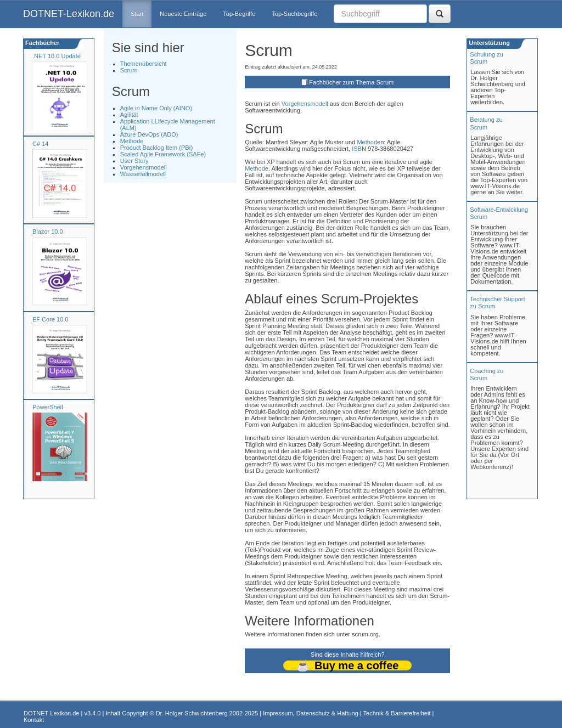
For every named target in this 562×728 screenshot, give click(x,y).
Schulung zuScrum (487, 58)
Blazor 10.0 (48, 232)
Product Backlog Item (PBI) (157, 148)
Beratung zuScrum (486, 123)
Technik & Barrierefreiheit (397, 713)
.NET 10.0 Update (57, 56)
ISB (357, 149)
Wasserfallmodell (143, 174)
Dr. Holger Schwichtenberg (192, 713)
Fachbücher (41, 43)
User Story (134, 161)
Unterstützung (488, 43)
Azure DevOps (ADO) (149, 134)
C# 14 (40, 144)
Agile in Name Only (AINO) (156, 108)
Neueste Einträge (183, 14)
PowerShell (48, 407)
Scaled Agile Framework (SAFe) (163, 154)
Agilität (129, 115)
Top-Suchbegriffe (294, 14)
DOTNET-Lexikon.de (69, 14)
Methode (132, 141)
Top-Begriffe (239, 14)
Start (137, 14)
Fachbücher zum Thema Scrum (351, 82)
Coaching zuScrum (487, 374)
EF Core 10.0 (50, 319)
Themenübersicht (144, 64)
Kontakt (34, 720)
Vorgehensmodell (144, 167)
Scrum (129, 70)
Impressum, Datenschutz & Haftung (311, 713)
